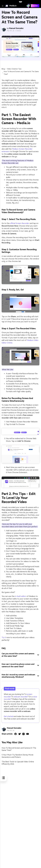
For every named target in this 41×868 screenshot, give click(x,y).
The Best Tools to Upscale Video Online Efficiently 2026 (18, 763)
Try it (4, 637)
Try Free (35, 6)
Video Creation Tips (14, 69)
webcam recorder (21, 697)
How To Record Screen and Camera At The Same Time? (19, 749)
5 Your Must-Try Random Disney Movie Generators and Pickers (17, 756)
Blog (3, 69)
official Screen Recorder (20, 223)
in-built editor (20, 596)
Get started (8, 716)
